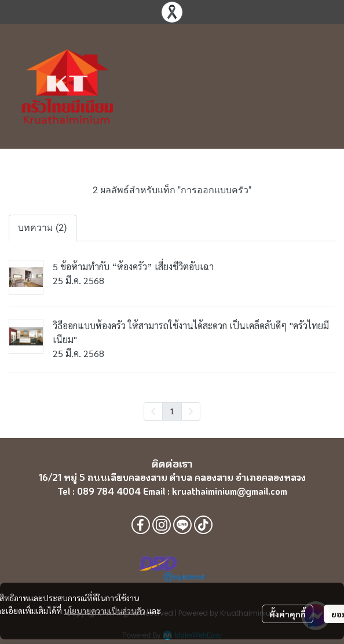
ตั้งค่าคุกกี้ (288, 614)
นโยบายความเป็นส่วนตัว (105, 610)
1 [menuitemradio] (172, 411)
